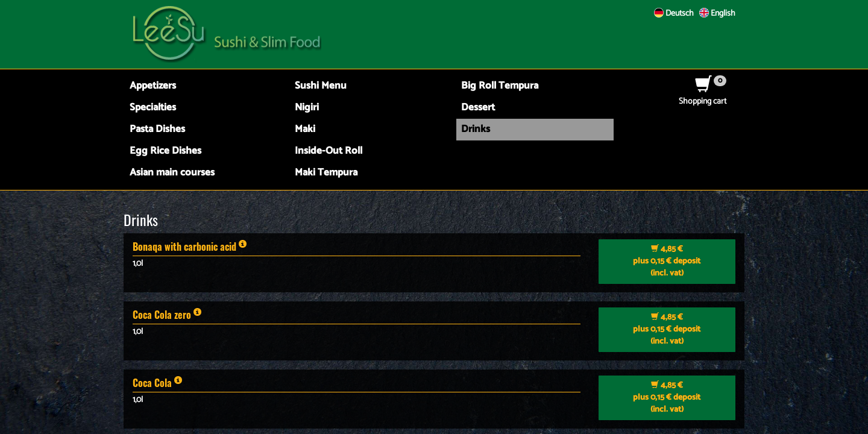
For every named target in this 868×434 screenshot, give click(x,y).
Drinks (476, 129)
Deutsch (674, 14)
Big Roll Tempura (500, 86)
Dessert (478, 108)
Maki (305, 129)
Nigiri (307, 108)
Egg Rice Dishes (165, 151)
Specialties (153, 108)
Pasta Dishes (157, 129)
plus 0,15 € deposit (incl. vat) (667, 261)
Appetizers (153, 86)
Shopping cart (703, 96)
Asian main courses (172, 173)
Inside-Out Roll (329, 151)
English (717, 14)
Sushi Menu (321, 86)
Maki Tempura (326, 173)
